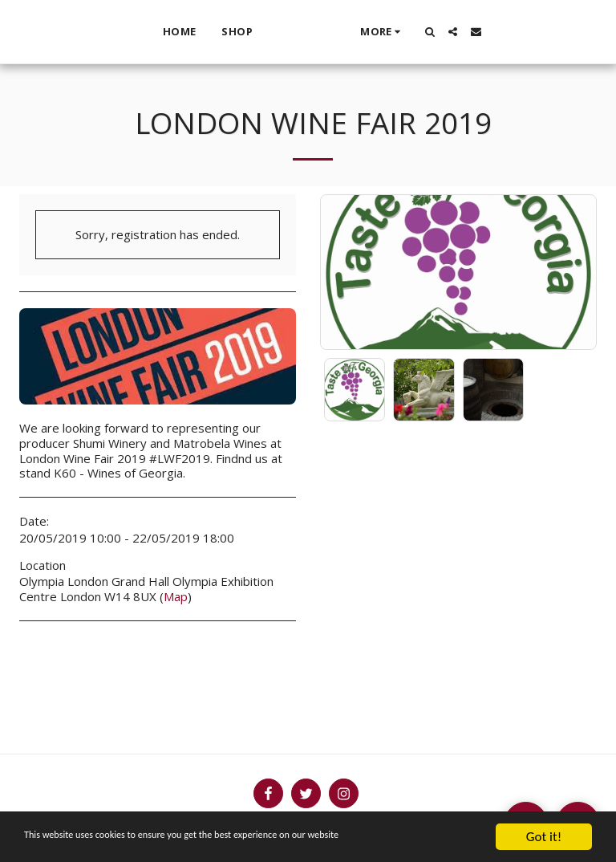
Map (176, 596)
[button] (462, 32)
